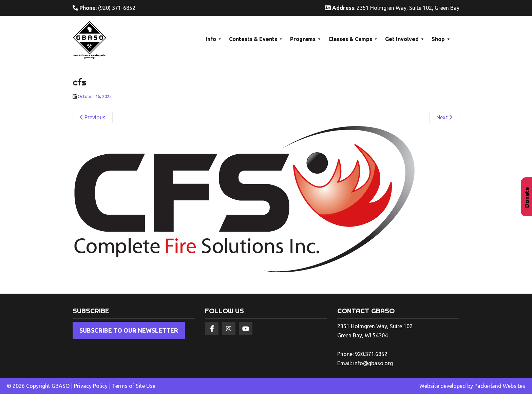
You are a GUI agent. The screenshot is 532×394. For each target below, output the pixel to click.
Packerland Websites (500, 386)
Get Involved (405, 39)
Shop (441, 39)
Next (444, 117)
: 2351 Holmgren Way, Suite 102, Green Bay (392, 8)
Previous (93, 117)
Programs (306, 39)
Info (214, 39)
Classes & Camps (353, 39)
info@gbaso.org (373, 363)
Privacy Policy (91, 386)
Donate (527, 198)
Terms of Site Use (134, 386)
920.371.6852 (371, 354)
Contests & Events (256, 39)
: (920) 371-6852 (104, 8)
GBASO (61, 386)
